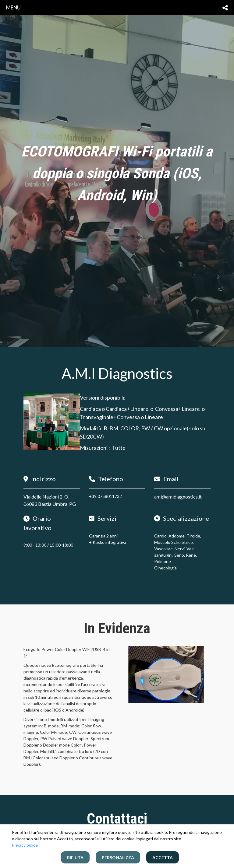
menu (13, 7)
